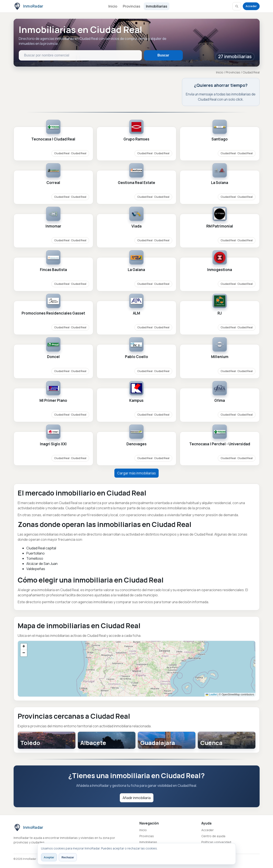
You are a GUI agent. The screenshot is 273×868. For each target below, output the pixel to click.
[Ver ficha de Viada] (136, 234)
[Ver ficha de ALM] (136, 321)
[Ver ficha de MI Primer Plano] (53, 408)
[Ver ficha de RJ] (220, 321)
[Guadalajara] (167, 740)
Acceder (251, 6)
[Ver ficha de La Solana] (220, 190)
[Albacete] (107, 740)
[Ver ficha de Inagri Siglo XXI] (53, 452)
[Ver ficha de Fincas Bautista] (53, 277)
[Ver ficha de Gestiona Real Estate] (136, 190)
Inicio (113, 6)
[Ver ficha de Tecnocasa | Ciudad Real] (53, 147)
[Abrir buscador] (237, 6)
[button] (24, 647)
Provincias (132, 6)
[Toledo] (47, 740)
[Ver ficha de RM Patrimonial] (220, 234)
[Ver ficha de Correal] (53, 190)
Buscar (163, 55)
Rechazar (68, 857)
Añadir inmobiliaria (137, 798)
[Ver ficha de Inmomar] (53, 234)
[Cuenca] (227, 740)
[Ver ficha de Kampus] (136, 408)
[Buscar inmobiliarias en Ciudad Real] (80, 55)
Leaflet (211, 695)
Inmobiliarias (157, 6)
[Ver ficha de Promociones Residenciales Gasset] (53, 321)
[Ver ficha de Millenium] (220, 364)
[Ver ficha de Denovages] (136, 452)
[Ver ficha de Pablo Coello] (136, 364)
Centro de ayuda (213, 836)
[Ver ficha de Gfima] (220, 408)
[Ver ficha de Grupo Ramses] (136, 147)
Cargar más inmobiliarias (136, 473)
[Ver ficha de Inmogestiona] (220, 277)
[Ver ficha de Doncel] (53, 364)
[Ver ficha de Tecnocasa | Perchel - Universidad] (220, 452)
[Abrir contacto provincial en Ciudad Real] (221, 92)
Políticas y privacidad (216, 842)
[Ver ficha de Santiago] (220, 147)
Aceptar (49, 857)
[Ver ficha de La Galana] (136, 277)
